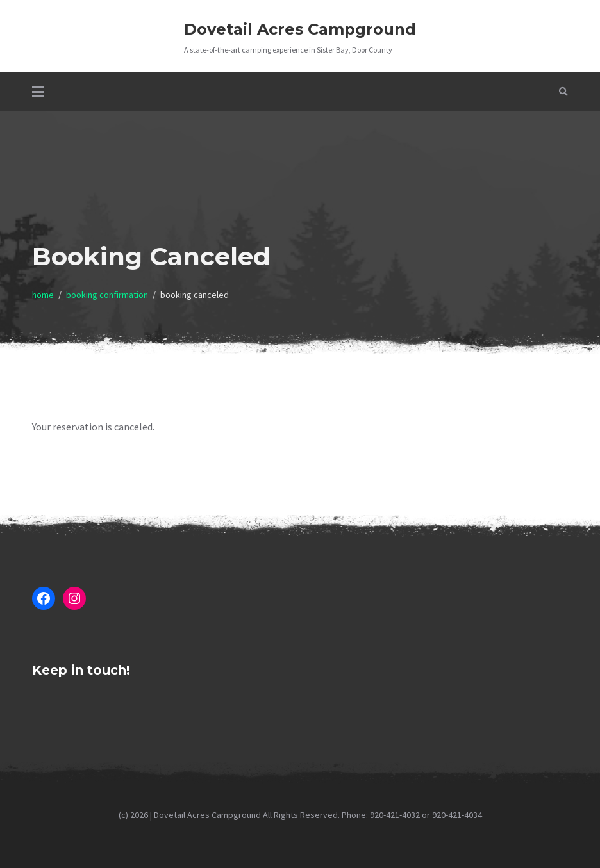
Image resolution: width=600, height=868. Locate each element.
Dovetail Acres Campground (300, 29)
